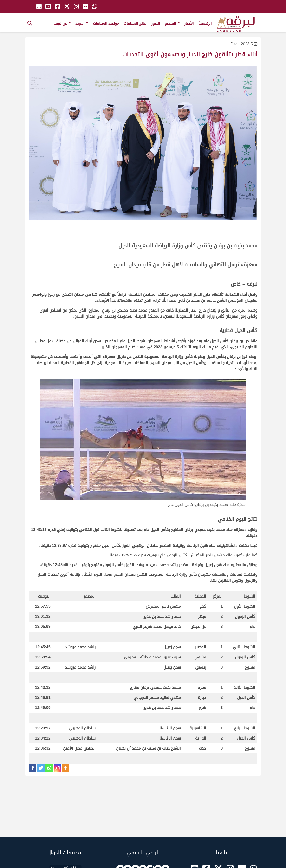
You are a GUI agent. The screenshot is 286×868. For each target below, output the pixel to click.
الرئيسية (205, 23)
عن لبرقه (62, 23)
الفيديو (172, 23)
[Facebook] (33, 768)
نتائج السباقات (135, 23)
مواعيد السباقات (106, 23)
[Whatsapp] (49, 768)
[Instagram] (57, 768)
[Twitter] (41, 768)
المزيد (82, 23)
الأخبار (189, 23)
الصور (156, 23)
